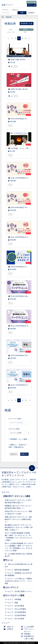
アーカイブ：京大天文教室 (14, 619)
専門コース (8, 560)
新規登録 (32, 2)
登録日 (13, 30)
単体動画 (13, 439)
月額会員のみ (19, 447)
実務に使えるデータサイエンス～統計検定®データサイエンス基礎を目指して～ (19, 519)
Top (3, 17)
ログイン (32, 5)
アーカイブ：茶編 (11, 603)
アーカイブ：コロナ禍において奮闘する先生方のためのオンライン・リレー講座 (19, 581)
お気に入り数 (12, 32)
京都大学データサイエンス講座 (17, 496)
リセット (14, 454)
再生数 (28, 30)
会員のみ (22, 445)
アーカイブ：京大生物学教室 (15, 612)
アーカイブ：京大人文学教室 (15, 609)
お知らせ (16, 10)
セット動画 (23, 439)
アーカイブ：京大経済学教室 (15, 615)
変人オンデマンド (11, 587)
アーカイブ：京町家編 (13, 599)
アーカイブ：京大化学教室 (14, 606)
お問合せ (9, 629)
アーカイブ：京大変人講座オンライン (19, 591)
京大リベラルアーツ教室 (14, 595)
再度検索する (26, 23)
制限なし (13, 445)
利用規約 (26, 634)
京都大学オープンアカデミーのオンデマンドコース (19, 474)
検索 (22, 13)
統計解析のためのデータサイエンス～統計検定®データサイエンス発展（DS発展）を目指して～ (19, 527)
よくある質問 (28, 627)
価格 (28, 32)
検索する (24, 454)
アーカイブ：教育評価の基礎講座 (17, 570)
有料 (10, 447)
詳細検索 (32, 13)
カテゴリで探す (14, 429)
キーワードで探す (15, 419)
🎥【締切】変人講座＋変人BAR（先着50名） (23, 89)
